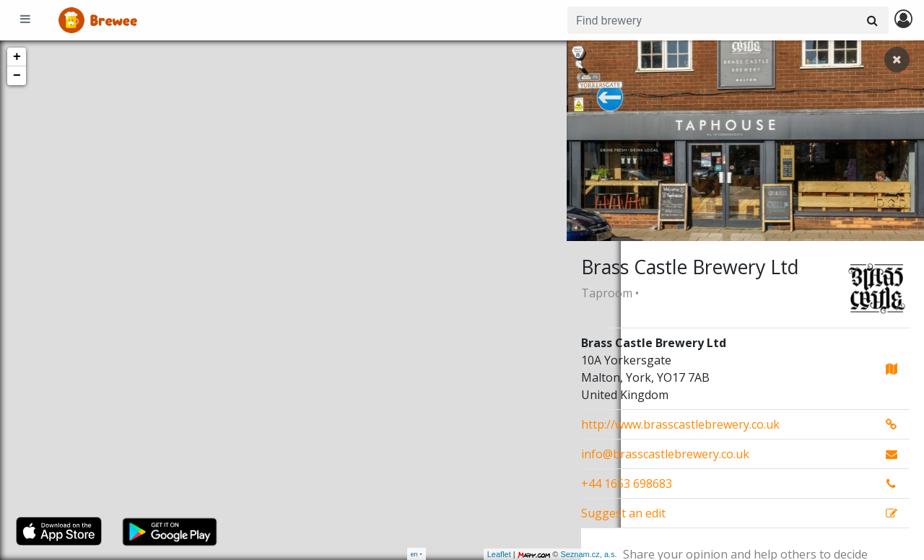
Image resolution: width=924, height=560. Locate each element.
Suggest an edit (623, 513)
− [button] (17, 76)
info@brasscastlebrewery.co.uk (665, 454)
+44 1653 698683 (627, 484)
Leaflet (445, 554)
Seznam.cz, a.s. (535, 554)
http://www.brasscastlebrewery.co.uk (680, 424)
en (414, 554)
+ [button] (17, 57)
